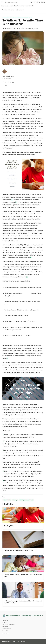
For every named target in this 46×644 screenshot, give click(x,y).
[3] (31, 258)
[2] (16, 202)
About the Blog (20, 10)
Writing (15, 500)
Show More (5, 627)
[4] (27, 277)
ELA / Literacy (7, 500)
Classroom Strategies (9, 17)
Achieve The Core (37, 2)
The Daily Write (9, 526)
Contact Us (5, 620)
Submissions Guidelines (8, 10)
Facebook (35, 641)
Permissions (5, 633)
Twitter (29, 641)
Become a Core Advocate (8, 624)
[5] (7, 358)
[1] (12, 200)
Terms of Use (6, 631)
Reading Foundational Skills (26, 500)
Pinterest (32, 641)
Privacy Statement (7, 629)
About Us (5, 622)
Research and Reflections (24, 17)
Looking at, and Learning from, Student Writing (19, 550)
